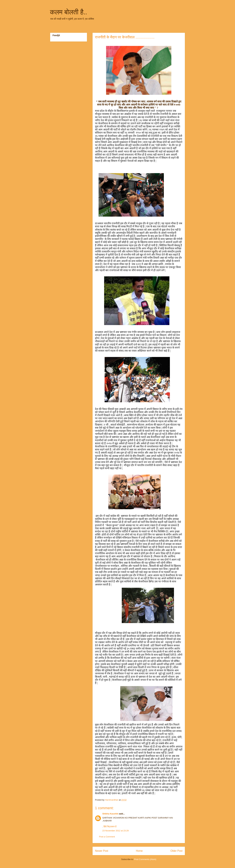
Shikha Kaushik (110, 814)
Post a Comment (107, 837)
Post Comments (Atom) (145, 859)
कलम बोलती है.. (68, 12)
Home (139, 851)
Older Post (176, 851)
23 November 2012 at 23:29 (115, 831)
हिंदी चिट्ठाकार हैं (110, 827)
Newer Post (102, 851)
